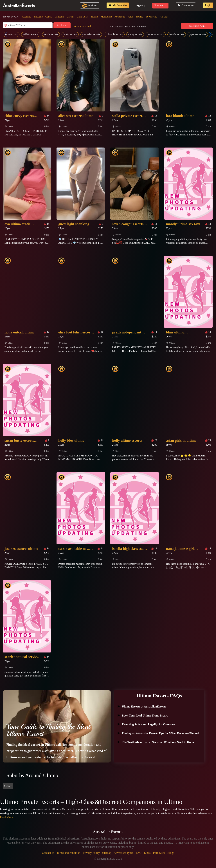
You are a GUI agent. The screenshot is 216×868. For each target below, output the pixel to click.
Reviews (90, 5)
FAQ (139, 853)
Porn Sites (159, 853)
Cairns (49, 17)
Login (208, 5)
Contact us (48, 853)
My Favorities (118, 5)
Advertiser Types (124, 853)
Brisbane (38, 17)
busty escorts (70, 34)
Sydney (139, 17)
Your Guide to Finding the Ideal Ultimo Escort (48, 730)
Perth (130, 17)
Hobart (94, 17)
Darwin (70, 17)
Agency (141, 5)
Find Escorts (62, 25)
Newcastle (120, 17)
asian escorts (11, 34)
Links (147, 853)
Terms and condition (68, 853)
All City (164, 17)
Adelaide (27, 17)
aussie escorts (51, 34)
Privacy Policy (91, 853)
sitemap (107, 853)
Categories (186, 5)
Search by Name (197, 26)
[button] (209, 34)
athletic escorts (31, 34)
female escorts (177, 34)
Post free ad (160, 6)
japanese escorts (198, 34)
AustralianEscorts (119, 27)
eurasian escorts (156, 34)
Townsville (152, 17)
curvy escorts (135, 34)
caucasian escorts (91, 34)
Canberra (59, 17)
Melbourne (106, 17)
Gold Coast (83, 17)
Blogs (171, 853)
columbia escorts (114, 34)
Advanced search (83, 26)
